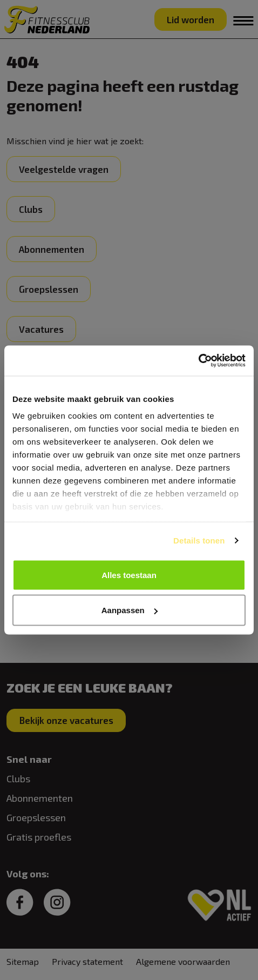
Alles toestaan (129, 575)
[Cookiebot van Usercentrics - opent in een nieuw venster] (198, 361)
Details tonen (199, 541)
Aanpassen (130, 610)
